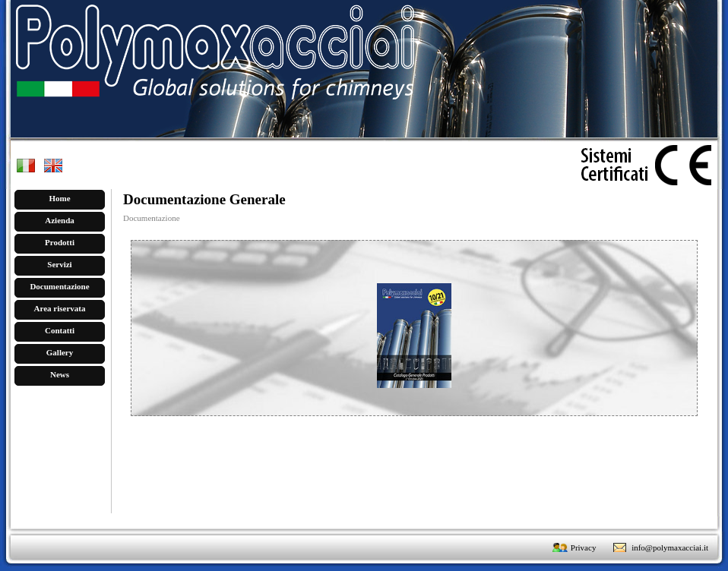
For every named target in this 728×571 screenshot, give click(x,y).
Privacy (584, 547)
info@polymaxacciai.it (670, 547)
